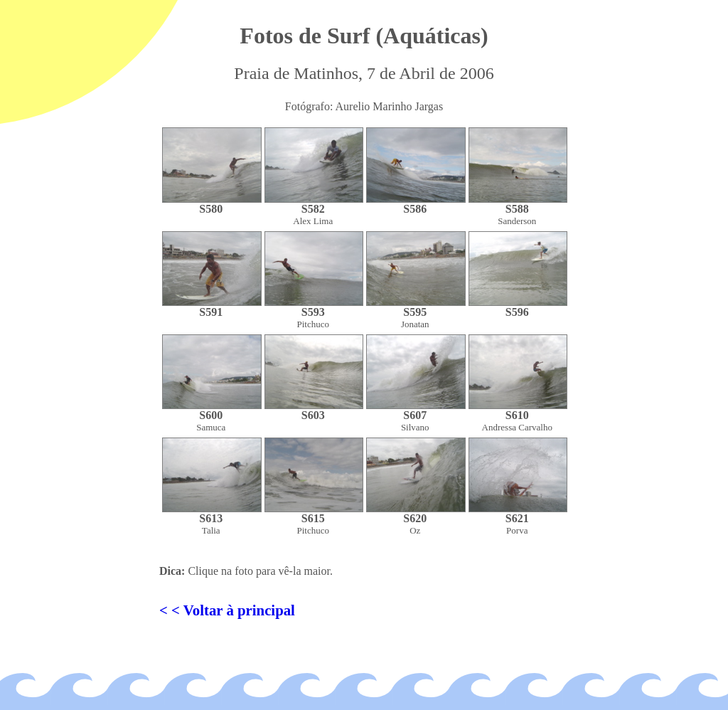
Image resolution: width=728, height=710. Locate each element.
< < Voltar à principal (227, 610)
